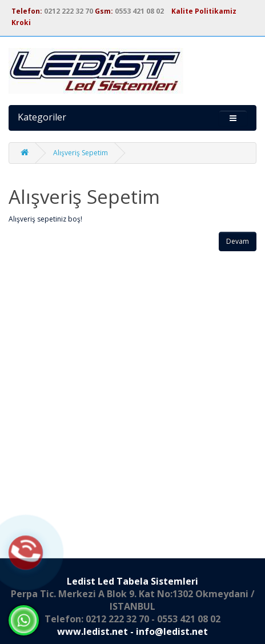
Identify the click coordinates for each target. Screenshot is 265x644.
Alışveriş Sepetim (81, 153)
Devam (238, 241)
